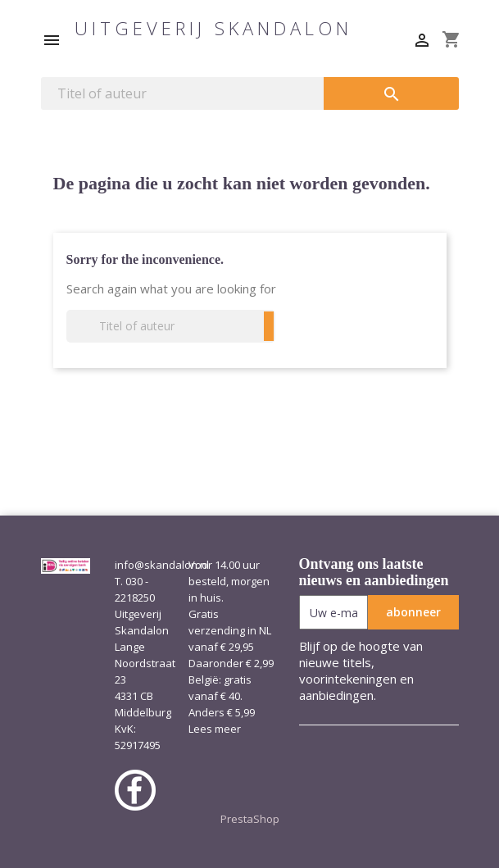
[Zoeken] (183, 93)
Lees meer (215, 729)
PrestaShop (250, 819)
